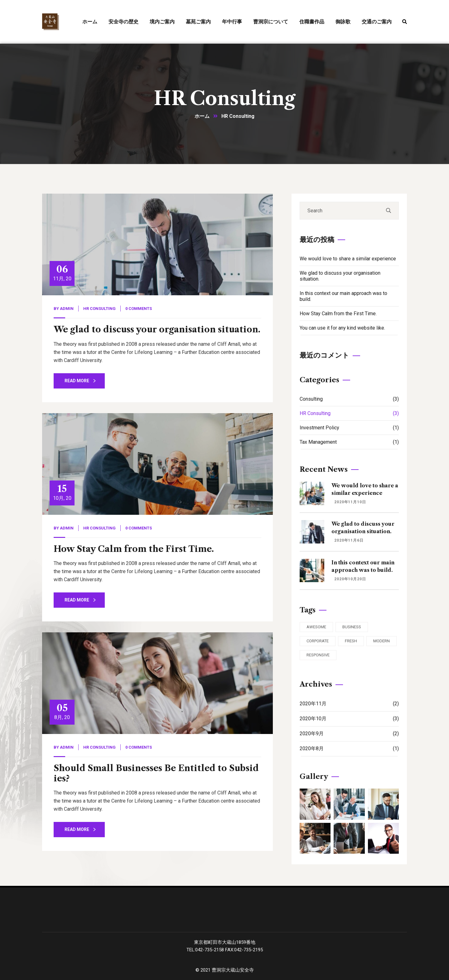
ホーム (202, 116)
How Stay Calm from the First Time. (134, 549)
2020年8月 (349, 748)
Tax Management (349, 442)
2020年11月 (349, 704)
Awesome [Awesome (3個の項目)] (316, 627)
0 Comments (139, 309)
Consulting (349, 399)
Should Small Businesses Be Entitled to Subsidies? (156, 773)
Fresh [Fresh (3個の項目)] (351, 641)
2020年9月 (349, 734)
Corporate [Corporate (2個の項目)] (318, 641)
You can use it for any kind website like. (342, 328)
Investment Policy (349, 428)
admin (67, 309)
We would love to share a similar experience (348, 259)
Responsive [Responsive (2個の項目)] (318, 655)
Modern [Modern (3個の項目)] (381, 641)
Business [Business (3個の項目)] (352, 627)
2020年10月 (349, 719)
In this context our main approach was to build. (343, 296)
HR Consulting (99, 309)
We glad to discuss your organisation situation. (157, 329)
